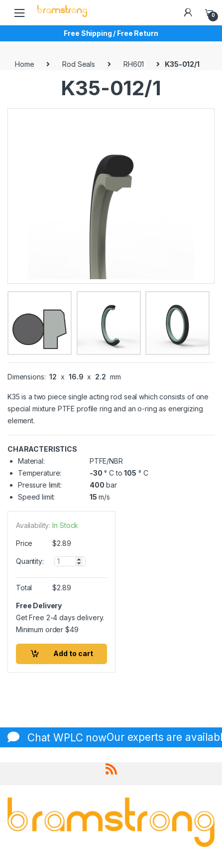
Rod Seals (79, 64)
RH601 (134, 64)
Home (24, 64)
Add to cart (73, 653)
